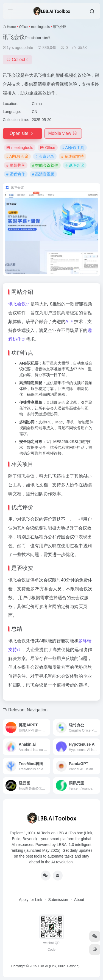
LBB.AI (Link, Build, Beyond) (59, 966)
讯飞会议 (17, 304)
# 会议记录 (45, 156)
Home (11, 27)
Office (23, 27)
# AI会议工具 (73, 148)
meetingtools (40, 27)
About (79, 900)
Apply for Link (31, 900)
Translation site (37, 38)
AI (67, 322)
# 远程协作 (16, 174)
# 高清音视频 (43, 174)
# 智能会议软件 (45, 165)
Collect (17, 60)
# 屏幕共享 (16, 165)
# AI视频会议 (17, 156)
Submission (58, 900)
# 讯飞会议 (75, 165)
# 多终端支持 (73, 156)
